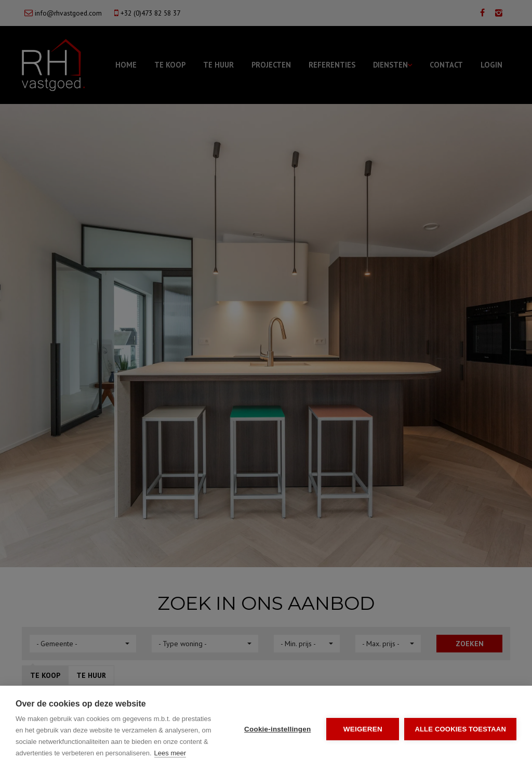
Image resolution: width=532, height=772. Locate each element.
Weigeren (363, 729)
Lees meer (170, 753)
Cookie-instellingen (277, 729)
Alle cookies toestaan (460, 729)
